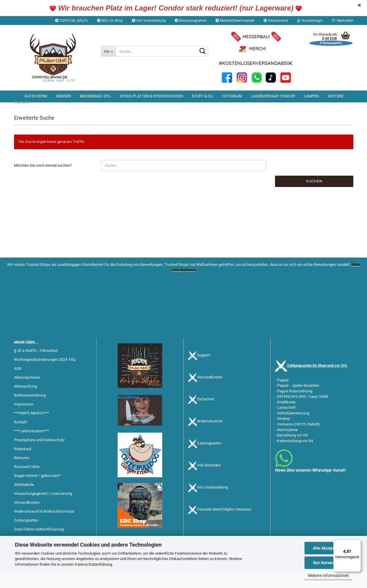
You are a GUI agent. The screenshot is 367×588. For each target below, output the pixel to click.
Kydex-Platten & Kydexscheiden (151, 96)
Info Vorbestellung (149, 21)
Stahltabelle (24, 502)
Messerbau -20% (95, 96)
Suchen (314, 199)
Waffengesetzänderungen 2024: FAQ (45, 377)
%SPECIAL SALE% (72, 21)
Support (204, 373)
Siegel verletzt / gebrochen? (37, 493)
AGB (18, 386)
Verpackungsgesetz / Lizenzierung (43, 511)
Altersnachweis (27, 395)
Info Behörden (209, 483)
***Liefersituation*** (32, 449)
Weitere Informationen (328, 575)
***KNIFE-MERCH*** (32, 431)
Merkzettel (342, 21)
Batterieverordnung (30, 413)
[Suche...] (108, 51)
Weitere (336, 96)
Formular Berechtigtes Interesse (224, 527)
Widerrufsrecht (210, 439)
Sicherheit (206, 417)
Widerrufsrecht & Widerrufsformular (44, 529)
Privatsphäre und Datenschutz (39, 458)
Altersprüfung (25, 404)
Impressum (24, 422)
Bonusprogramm (191, 21)
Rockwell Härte (27, 485)
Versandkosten (27, 520)
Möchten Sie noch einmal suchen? (43, 183)
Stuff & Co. (203, 96)
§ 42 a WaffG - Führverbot (36, 368)
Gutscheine (36, 96)
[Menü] (357, 544)
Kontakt (21, 440)
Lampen (311, 96)
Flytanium (232, 96)
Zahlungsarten (209, 461)
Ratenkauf (23, 467)
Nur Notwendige (328, 563)
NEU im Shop (110, 21)
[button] (276, 21)
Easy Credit (319, 414)
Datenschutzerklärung (93, 564)
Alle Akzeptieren (328, 548)
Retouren (22, 476)
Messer (64, 96)
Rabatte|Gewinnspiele (235, 21)
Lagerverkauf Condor (273, 96)
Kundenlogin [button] (310, 21)
